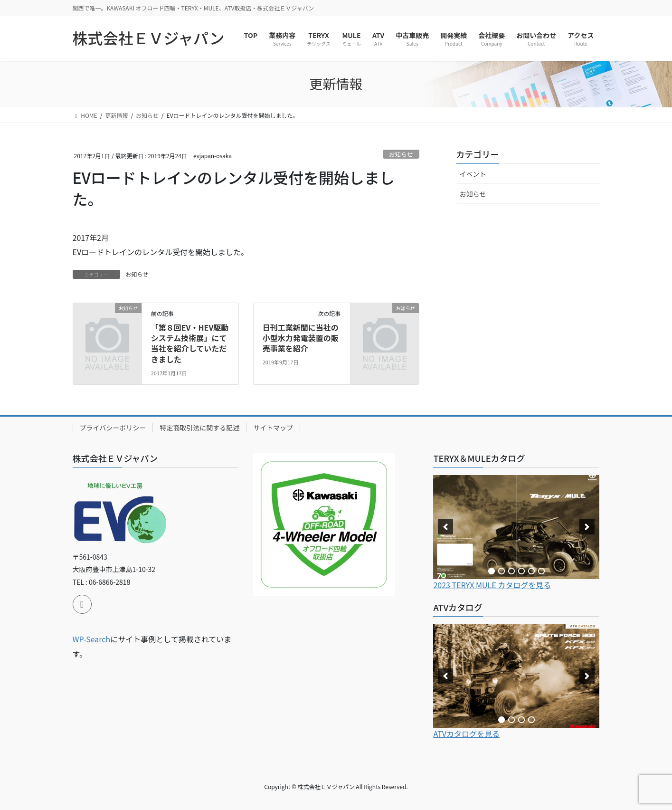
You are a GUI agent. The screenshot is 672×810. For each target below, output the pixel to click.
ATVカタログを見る (466, 734)
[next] (587, 527)
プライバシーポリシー (113, 428)
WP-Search (92, 639)
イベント (473, 174)
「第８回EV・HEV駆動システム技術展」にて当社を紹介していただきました (190, 343)
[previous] (445, 527)
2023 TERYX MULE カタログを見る (492, 585)
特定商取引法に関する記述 (199, 428)
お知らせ (401, 154)
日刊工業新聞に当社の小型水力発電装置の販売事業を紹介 (301, 338)
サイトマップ (273, 428)
